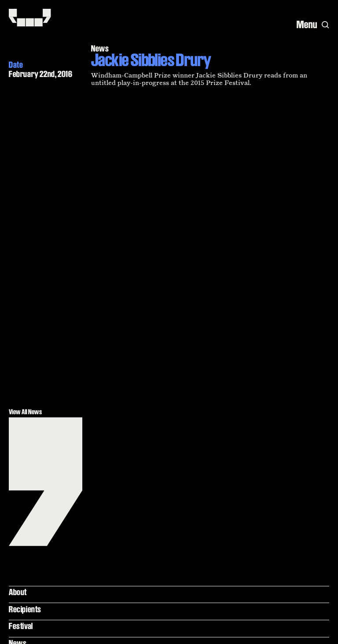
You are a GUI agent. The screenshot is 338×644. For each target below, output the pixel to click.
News (18, 328)
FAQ (15, 422)
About (18, 276)
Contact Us (26, 456)
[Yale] (314, 630)
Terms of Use (29, 405)
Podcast (22, 344)
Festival (21, 310)
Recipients (25, 293)
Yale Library (28, 361)
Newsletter (26, 439)
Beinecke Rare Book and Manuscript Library (46, 383)
